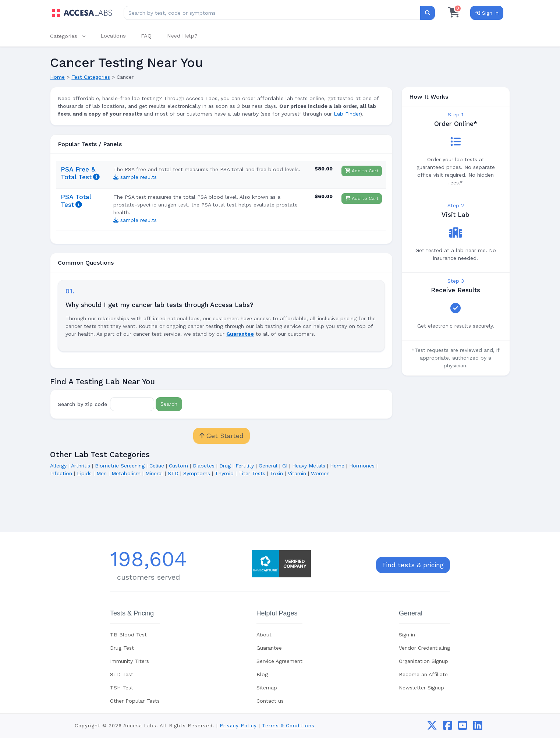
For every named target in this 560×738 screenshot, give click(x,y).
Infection (61, 473)
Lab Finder (347, 114)
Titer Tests (252, 473)
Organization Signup (423, 661)
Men (102, 473)
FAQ (146, 36)
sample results (135, 177)
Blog (262, 674)
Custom (178, 466)
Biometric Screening (120, 466)
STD (173, 473)
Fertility (245, 466)
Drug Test (122, 648)
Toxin (277, 473)
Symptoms (197, 473)
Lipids (84, 473)
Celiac (157, 466)
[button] (71, 36)
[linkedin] (478, 727)
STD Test (122, 674)
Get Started (221, 436)
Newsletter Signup (421, 688)
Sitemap (267, 688)
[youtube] (463, 727)
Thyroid (224, 473)
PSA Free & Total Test (78, 173)
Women (320, 473)
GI (285, 466)
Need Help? (182, 36)
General (268, 466)
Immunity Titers (130, 661)
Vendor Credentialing (424, 648)
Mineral (154, 473)
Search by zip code (82, 404)
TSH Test (122, 688)
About (264, 635)
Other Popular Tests (135, 701)
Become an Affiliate (423, 674)
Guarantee (269, 648)
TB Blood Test (128, 635)
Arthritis (81, 466)
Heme (337, 466)
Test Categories (91, 77)
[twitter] (432, 727)
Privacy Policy (238, 726)
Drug (225, 466)
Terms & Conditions (288, 726)
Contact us (270, 701)
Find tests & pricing (413, 565)
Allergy (58, 466)
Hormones (362, 466)
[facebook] (448, 727)
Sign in (407, 635)
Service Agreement (279, 661)
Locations (113, 36)
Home (57, 77)
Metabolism (126, 473)
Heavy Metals (309, 466)
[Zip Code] (132, 404)
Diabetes (204, 466)
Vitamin (297, 473)
